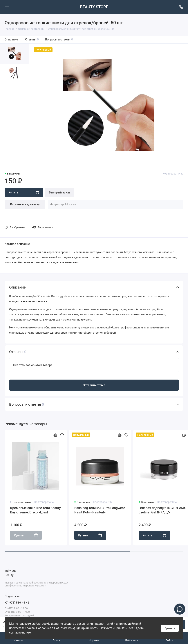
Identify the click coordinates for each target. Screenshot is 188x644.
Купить (90, 535)
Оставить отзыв (94, 385)
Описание (11, 39)
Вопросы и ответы (59, 39)
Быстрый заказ (60, 192)
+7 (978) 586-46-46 (17, 603)
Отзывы (32, 39)
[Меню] (7, 7)
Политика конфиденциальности (76, 628)
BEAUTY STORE (94, 7)
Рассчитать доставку (25, 204)
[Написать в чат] (180, 609)
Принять (170, 628)
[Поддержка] (181, 7)
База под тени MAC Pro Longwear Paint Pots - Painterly (100, 510)
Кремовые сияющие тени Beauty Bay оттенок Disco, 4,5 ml (35, 510)
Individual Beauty (11, 573)
